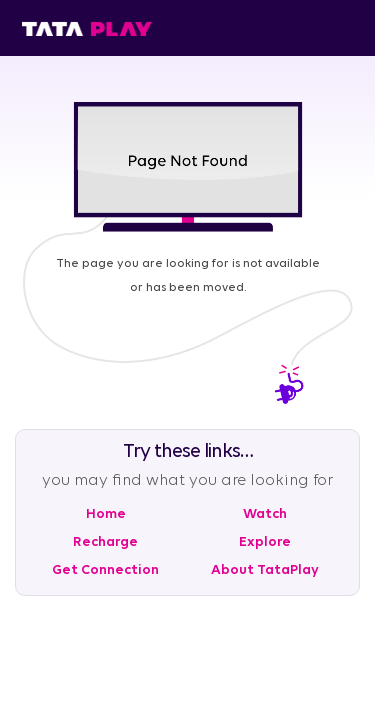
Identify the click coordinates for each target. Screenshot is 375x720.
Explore (265, 542)
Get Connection (105, 570)
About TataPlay (265, 570)
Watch (265, 514)
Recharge (105, 542)
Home (106, 514)
